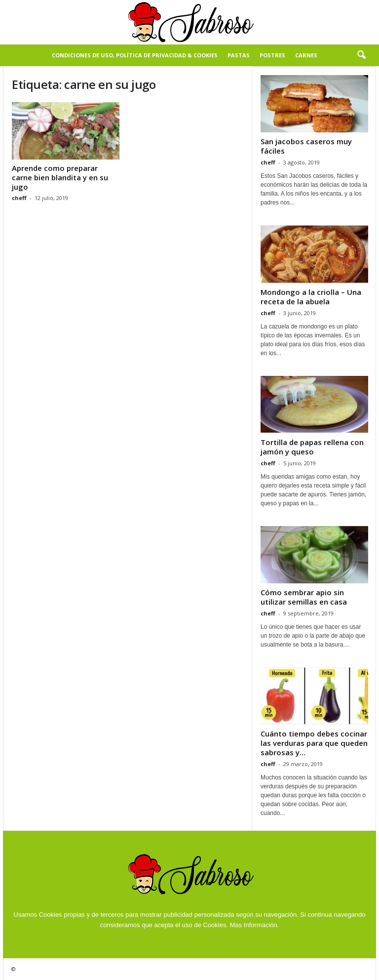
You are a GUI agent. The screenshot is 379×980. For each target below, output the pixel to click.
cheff (19, 198)
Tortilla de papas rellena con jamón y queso (312, 447)
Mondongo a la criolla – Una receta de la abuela (311, 297)
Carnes (306, 55)
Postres (272, 55)
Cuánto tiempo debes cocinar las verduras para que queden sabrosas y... (314, 743)
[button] (361, 55)
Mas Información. (255, 925)
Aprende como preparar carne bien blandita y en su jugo (60, 177)
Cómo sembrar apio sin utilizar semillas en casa (304, 597)
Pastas (239, 55)
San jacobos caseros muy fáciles (306, 146)
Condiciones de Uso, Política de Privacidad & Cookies (135, 55)
